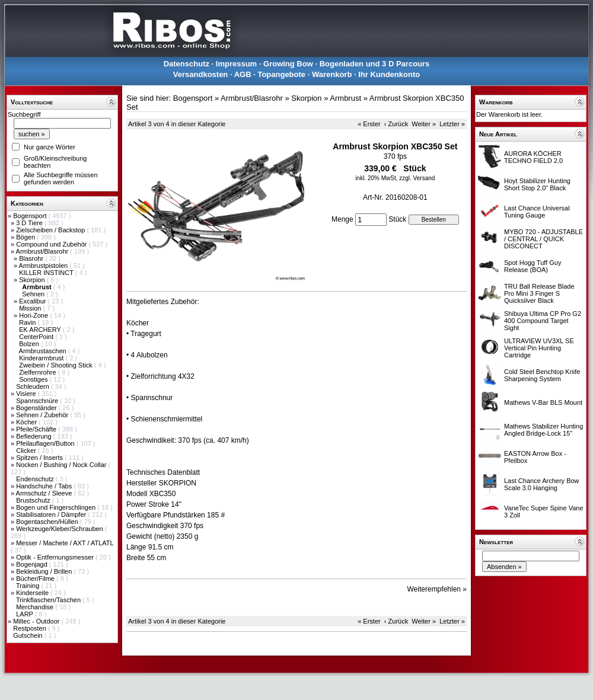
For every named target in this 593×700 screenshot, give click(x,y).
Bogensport (31, 216)
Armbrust (345, 98)
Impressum (236, 64)
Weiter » (424, 124)
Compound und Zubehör (52, 244)
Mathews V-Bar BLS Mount (543, 402)
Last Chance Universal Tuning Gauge (537, 212)
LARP (25, 614)
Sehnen (34, 294)
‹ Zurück (396, 124)
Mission (31, 308)
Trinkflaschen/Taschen (49, 600)
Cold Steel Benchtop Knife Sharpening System (542, 375)
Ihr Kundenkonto (389, 74)
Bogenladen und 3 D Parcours (375, 64)
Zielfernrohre (38, 372)
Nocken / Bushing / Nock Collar (62, 465)
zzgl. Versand (417, 178)
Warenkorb (332, 74)
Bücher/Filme (36, 578)
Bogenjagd (33, 564)
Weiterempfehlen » (437, 589)
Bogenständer (37, 408)
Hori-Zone (34, 315)
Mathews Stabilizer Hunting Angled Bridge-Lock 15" (543, 430)
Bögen (26, 237)
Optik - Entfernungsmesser (56, 557)
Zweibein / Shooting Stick (57, 365)
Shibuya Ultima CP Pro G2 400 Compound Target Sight (543, 321)
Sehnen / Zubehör (43, 415)
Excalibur (33, 301)
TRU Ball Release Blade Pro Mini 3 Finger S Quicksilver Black (539, 293)
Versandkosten (201, 74)
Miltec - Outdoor (37, 621)
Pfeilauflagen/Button (46, 443)
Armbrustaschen (44, 351)
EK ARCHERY (41, 330)
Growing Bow (288, 64)
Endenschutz (36, 479)
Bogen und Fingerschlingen (57, 507)
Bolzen (30, 344)
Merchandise (36, 607)
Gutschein (29, 635)
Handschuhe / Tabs (45, 486)
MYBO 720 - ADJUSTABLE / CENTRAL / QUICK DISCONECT (543, 239)
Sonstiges (34, 379)
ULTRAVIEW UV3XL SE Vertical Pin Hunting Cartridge (539, 348)
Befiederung (34, 436)
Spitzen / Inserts (40, 458)
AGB (243, 74)
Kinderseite (33, 593)
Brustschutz (34, 500)
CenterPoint (37, 337)
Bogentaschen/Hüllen (48, 522)
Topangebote (281, 74)
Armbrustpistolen (44, 266)
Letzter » (452, 124)
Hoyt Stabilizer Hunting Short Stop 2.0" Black (537, 184)
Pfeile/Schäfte (37, 429)
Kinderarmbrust (42, 358)
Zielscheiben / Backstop (51, 230)
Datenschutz (186, 64)
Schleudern (34, 386)
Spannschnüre (38, 401)
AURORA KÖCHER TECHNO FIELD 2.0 (533, 157)
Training (28, 586)
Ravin (28, 322)
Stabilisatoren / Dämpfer (52, 514)
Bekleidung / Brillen (45, 571)
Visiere (27, 394)
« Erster (369, 124)
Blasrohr (32, 258)
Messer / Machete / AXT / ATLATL (65, 543)
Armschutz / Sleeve (45, 493)
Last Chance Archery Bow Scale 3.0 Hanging (542, 484)
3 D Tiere (30, 223)
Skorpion (33, 280)
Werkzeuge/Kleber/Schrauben (60, 529)
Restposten (31, 628)
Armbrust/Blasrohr (43, 251)
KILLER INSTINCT (47, 273)
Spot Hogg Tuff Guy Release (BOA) (533, 266)
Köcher (27, 422)
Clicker (27, 450)
